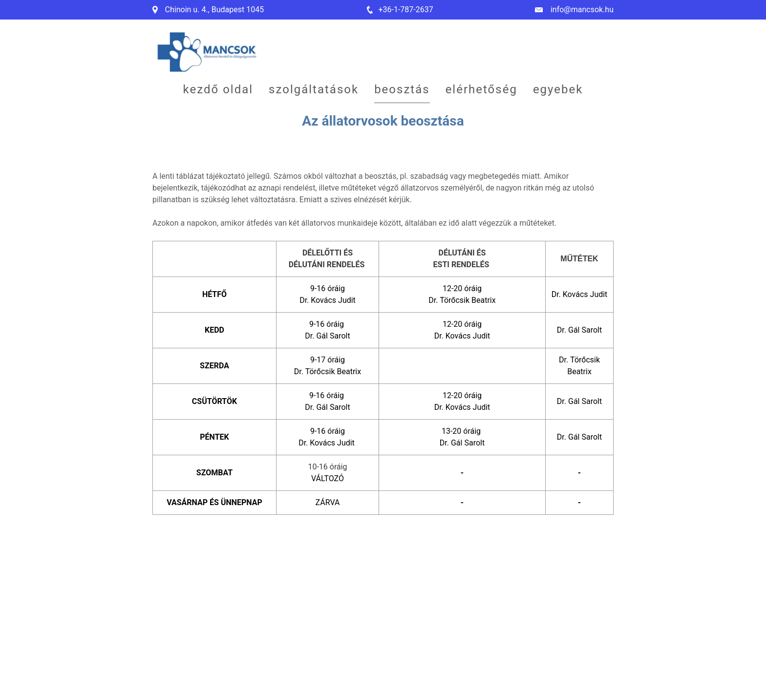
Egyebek (558, 89)
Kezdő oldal (218, 89)
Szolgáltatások (314, 89)
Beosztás (402, 89)
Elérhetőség (481, 89)
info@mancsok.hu (582, 10)
